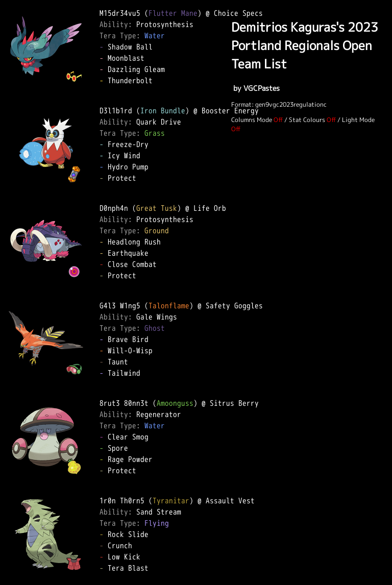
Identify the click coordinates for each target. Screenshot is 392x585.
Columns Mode (252, 120)
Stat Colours (307, 120)
